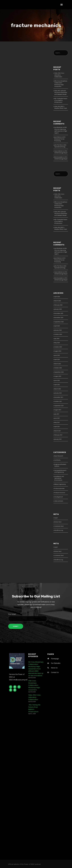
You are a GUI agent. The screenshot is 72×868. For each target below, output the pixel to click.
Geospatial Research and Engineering (60, 471)
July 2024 (57, 338)
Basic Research (59, 456)
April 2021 (57, 427)
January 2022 (58, 393)
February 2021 (58, 435)
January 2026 (58, 309)
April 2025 (57, 326)
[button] (62, 5)
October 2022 (58, 368)
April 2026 (57, 297)
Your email (36, 617)
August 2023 (58, 351)
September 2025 (59, 322)
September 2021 (59, 406)
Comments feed (59, 526)
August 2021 (58, 410)
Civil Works (57, 460)
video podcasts (59, 501)
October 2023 (58, 347)
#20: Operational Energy (60, 146)
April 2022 (57, 385)
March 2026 (58, 301)
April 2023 (57, 359)
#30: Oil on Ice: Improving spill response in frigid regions (61, 130)
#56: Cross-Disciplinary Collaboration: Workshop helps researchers (61, 84)
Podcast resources (60, 493)
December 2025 (59, 313)
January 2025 (58, 330)
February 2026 (58, 305)
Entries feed (58, 522)
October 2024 (58, 334)
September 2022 (59, 372)
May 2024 (57, 343)
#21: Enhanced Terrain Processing (60, 139)
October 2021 (58, 401)
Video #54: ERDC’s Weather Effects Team (61, 107)
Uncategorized (59, 497)
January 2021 (58, 439)
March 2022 (58, 389)
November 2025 (59, 317)
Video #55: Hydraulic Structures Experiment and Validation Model (61, 92)
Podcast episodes (59, 488)
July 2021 (57, 414)
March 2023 (58, 364)
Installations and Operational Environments (59, 478)
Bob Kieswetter (59, 157)
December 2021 (59, 397)
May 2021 (57, 422)
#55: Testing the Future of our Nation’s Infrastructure (61, 100)
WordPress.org (59, 530)
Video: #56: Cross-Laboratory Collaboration (59, 75)
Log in (56, 518)
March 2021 (58, 431)
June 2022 (57, 380)
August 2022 (58, 376)
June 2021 (57, 418)
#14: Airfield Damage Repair (61, 152)
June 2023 (57, 355)
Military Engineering (60, 484)
